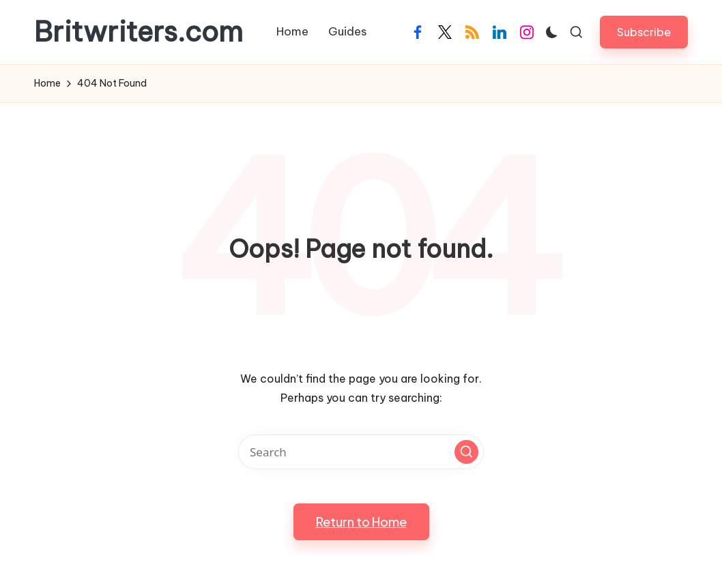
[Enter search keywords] (361, 452)
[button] (644, 32)
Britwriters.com (139, 32)
